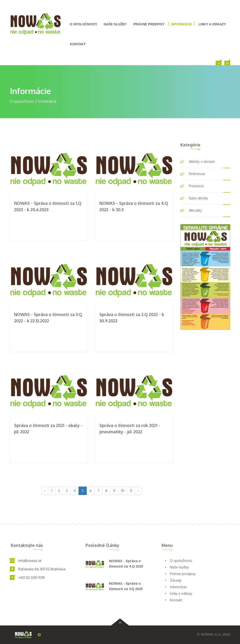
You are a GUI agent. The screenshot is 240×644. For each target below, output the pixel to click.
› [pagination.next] (138, 491)
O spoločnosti (84, 24)
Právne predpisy (149, 24)
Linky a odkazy (212, 24)
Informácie (182, 24)
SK (219, 64)
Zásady (176, 580)
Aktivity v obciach (202, 162)
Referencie (197, 174)
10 (123, 491)
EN (227, 64)
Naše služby (115, 24)
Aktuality (195, 210)
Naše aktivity (199, 198)
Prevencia (196, 186)
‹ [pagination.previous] (45, 491)
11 (131, 491)
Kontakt (78, 44)
